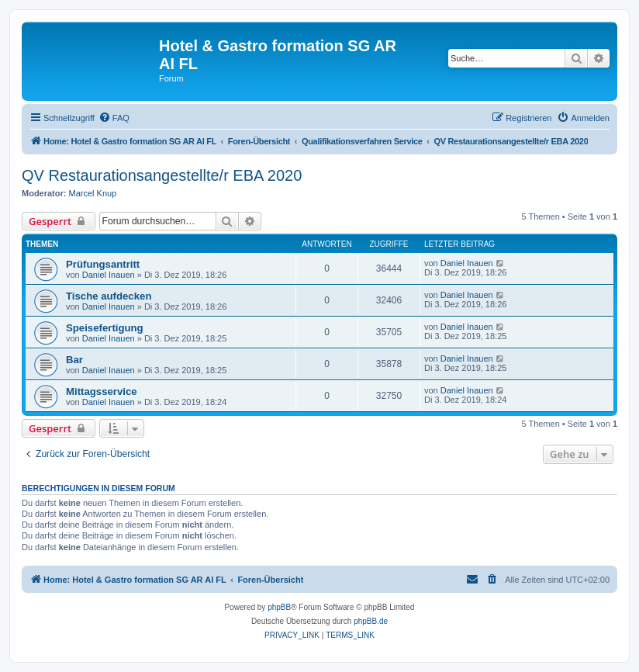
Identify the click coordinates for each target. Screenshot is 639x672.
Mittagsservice (102, 391)
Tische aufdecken (109, 296)
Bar (74, 360)
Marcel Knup (93, 193)
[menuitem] (114, 118)
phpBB (279, 607)
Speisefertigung (105, 328)
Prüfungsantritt (103, 264)
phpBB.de (371, 621)
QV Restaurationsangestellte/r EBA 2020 (162, 175)
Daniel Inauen (109, 275)
